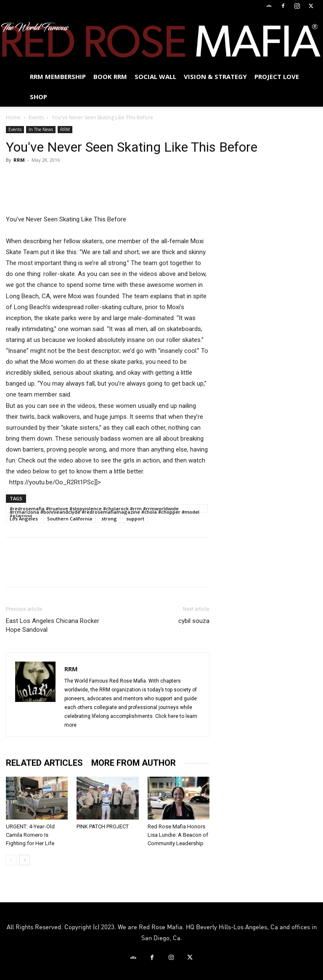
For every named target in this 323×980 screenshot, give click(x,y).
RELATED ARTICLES (44, 763)
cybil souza (194, 621)
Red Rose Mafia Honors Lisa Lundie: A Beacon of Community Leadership (178, 835)
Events (36, 117)
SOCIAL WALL (155, 76)
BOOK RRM (110, 76)
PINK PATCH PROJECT (103, 826)
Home (13, 117)
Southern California (70, 519)
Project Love (277, 76)
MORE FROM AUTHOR (134, 763)
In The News (41, 129)
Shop (38, 97)
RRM (65, 129)
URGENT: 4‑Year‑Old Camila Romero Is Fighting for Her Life (30, 835)
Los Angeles (24, 519)
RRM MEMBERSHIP (58, 76)
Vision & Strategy (215, 76)
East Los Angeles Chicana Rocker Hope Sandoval (53, 625)
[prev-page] (11, 860)
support (135, 519)
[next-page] (25, 860)
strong (109, 519)
